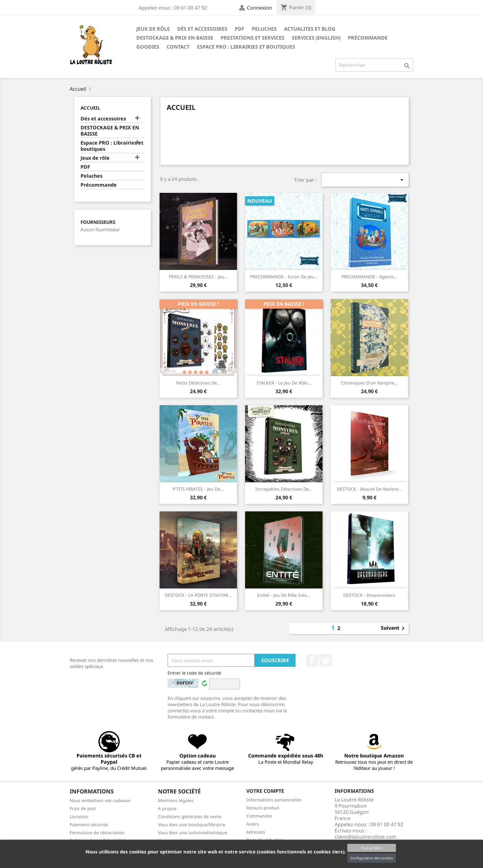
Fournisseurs (98, 222)
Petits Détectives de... (198, 383)
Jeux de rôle (153, 29)
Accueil (90, 108)
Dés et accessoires (202, 29)
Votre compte (265, 791)
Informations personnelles (274, 800)
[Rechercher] (374, 65)
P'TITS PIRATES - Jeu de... (198, 489)
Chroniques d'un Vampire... (369, 383)
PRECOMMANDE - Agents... (369, 277)
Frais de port (83, 808)
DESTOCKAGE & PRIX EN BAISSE (175, 38)
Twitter (326, 661)
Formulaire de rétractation (97, 833)
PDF (240, 29)
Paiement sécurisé (89, 825)
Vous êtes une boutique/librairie (192, 825)
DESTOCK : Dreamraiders (369, 595)
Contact (178, 47)
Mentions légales (176, 800)
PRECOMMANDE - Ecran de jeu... (284, 277)
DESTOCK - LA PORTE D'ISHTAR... (198, 595)
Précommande (368, 38)
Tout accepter (372, 848)
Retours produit (263, 808)
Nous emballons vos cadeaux (100, 800)
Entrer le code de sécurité (194, 673)
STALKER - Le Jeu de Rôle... (284, 383)
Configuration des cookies (372, 858)
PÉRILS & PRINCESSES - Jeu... (198, 277)
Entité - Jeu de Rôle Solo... (284, 595)
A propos (167, 808)
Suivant (394, 628)
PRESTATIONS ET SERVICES (252, 38)
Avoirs (253, 824)
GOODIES (148, 47)
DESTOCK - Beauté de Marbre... (369, 489)
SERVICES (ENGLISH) (316, 38)
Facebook (312, 661)
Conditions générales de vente (190, 816)
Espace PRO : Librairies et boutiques (246, 47)
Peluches (264, 29)
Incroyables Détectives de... (284, 489)
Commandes (259, 816)
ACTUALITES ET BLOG (310, 29)
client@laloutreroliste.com (365, 837)
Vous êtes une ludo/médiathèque (193, 833)
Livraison (79, 816)
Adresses (256, 832)
